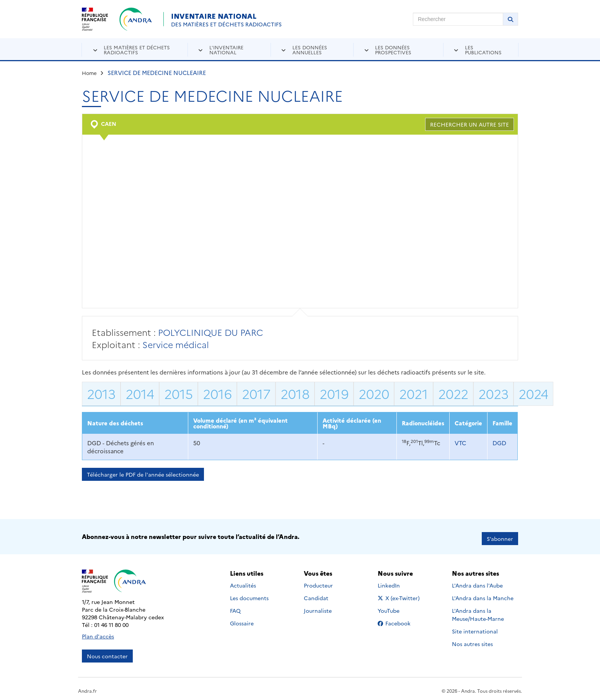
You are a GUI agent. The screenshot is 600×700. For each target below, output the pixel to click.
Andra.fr (87, 687)
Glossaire (242, 619)
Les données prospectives (393, 50)
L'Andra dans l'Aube (477, 581)
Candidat (316, 594)
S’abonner (500, 535)
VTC (460, 443)
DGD (499, 443)
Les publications (483, 50)
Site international (475, 627)
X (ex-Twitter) (400, 594)
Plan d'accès (98, 632)
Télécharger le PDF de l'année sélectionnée (143, 474)
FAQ (235, 607)
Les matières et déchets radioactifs (137, 50)
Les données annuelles (310, 50)
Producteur (318, 581)
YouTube (397, 607)
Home (89, 73)
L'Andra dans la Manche (483, 594)
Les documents (249, 594)
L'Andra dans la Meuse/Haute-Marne (478, 611)
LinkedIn (397, 581)
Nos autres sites (472, 640)
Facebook (400, 619)
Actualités (243, 581)
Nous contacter (107, 652)
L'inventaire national (226, 50)
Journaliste (318, 607)
